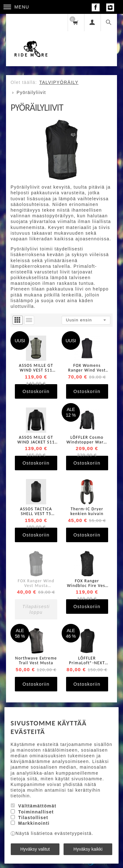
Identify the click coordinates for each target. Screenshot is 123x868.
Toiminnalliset (36, 812)
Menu (16, 7)
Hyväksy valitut (35, 849)
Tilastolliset (33, 818)
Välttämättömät (37, 806)
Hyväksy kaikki (88, 849)
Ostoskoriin (36, 391)
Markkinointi (34, 823)
